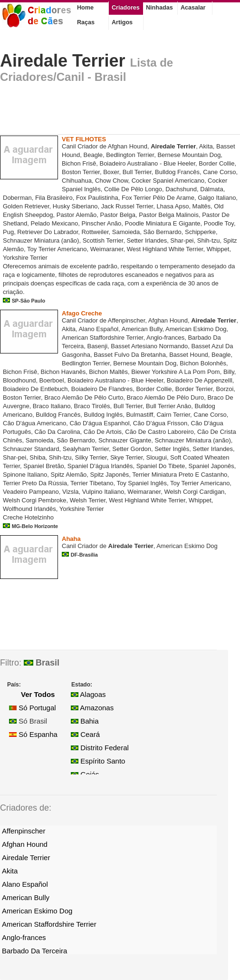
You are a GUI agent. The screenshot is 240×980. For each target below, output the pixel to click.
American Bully (26, 897)
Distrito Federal (100, 748)
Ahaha (71, 539)
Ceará (85, 734)
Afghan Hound (25, 844)
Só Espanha (33, 734)
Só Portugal (33, 708)
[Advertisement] (111, 111)
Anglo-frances (24, 937)
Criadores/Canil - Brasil (63, 77)
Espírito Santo (98, 761)
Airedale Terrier (62, 61)
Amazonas (92, 708)
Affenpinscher (24, 831)
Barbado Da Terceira (34, 951)
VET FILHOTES (84, 139)
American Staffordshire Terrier (49, 924)
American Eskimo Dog (37, 911)
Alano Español (25, 884)
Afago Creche (82, 313)
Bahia (85, 721)
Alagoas (88, 694)
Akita (10, 871)
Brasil (42, 663)
